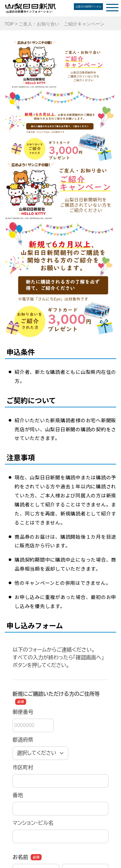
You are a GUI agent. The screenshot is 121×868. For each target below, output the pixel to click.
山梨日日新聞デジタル (88, 7)
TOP (9, 24)
